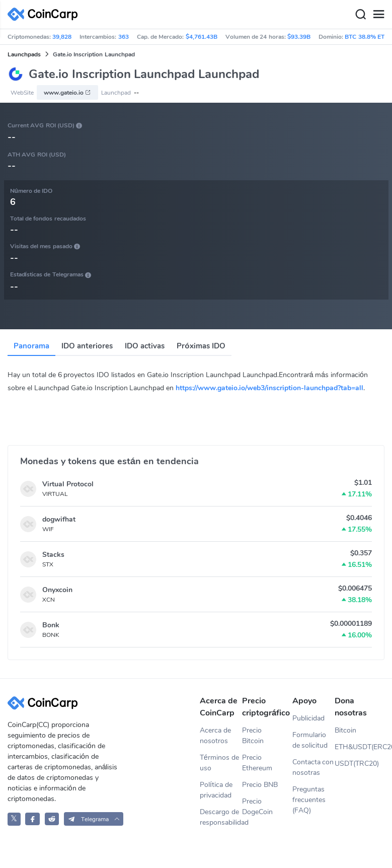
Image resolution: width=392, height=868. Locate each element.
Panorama (31, 346)
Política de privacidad (216, 790)
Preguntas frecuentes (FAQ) (309, 800)
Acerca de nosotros (215, 736)
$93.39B (299, 37)
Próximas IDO (201, 346)
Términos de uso (219, 763)
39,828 (62, 37)
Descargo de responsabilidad (221, 817)
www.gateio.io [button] (67, 93)
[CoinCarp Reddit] (52, 819)
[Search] (360, 15)
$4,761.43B (202, 37)
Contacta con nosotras (313, 767)
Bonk (51, 625)
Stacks (53, 555)
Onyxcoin (57, 590)
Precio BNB (260, 785)
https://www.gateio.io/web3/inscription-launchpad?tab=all (269, 388)
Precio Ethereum (257, 763)
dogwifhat (59, 519)
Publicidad (308, 718)
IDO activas (145, 346)
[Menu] (378, 15)
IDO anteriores (87, 346)
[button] (94, 819)
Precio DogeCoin (257, 807)
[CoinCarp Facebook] (32, 819)
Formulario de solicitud (310, 740)
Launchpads (24, 54)
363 (124, 37)
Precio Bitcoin (253, 736)
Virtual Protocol (68, 484)
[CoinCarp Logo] (45, 14)
